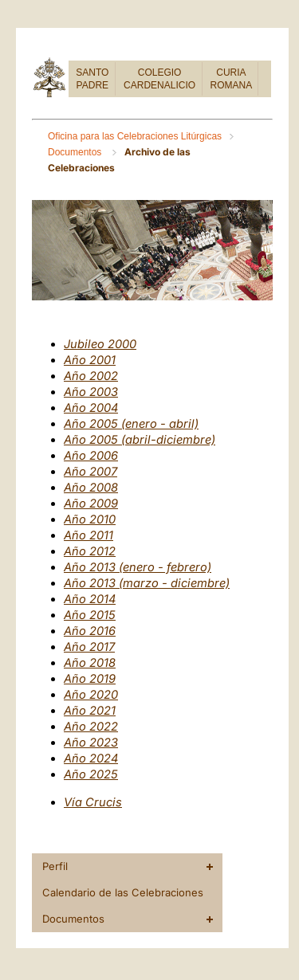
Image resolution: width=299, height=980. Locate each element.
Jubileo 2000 (100, 344)
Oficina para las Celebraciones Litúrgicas (135, 136)
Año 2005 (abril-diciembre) (140, 440)
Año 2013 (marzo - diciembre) (147, 583)
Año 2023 (91, 743)
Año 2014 (90, 599)
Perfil (55, 866)
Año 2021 (90, 711)
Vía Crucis (93, 802)
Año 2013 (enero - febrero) (138, 567)
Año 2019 (90, 679)
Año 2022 (91, 727)
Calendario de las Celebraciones (123, 892)
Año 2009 (91, 504)
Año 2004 (91, 408)
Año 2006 (91, 456)
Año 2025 (91, 774)
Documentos (76, 152)
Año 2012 (90, 551)
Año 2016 (90, 631)
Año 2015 (90, 615)
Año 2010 (90, 519)
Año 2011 (89, 535)
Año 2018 (90, 663)
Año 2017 (89, 647)
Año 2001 (90, 360)
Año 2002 (91, 376)
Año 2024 (91, 759)
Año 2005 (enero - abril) (131, 424)
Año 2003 (91, 392)
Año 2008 (91, 488)
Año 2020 (91, 695)
